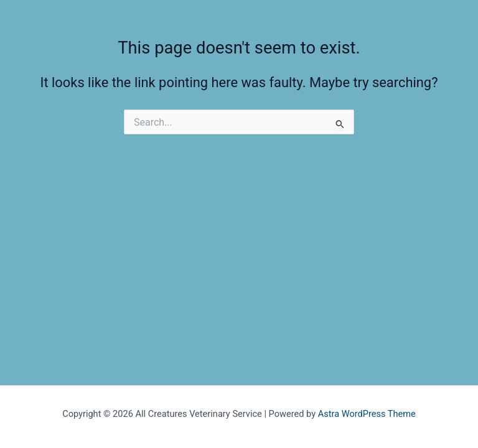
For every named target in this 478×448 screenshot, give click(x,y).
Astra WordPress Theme (367, 414)
